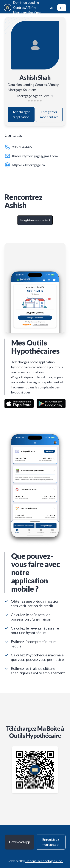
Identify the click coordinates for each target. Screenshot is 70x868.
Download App (20, 842)
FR (62, 8)
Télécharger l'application (21, 114)
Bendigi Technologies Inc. (44, 861)
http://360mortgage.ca (28, 165)
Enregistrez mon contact (49, 114)
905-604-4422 (22, 147)
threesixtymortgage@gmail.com (35, 156)
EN (51, 8)
